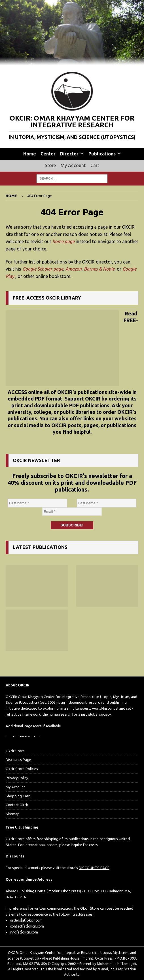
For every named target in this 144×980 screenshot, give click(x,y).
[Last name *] (107, 503)
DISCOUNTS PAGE (94, 868)
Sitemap (13, 814)
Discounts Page (18, 760)
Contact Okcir (17, 805)
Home (30, 154)
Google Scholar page (43, 269)
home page (63, 241)
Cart (95, 165)
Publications (102, 154)
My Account (73, 165)
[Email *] (72, 512)
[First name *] (37, 503)
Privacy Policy (17, 778)
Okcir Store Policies (22, 769)
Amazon (74, 269)
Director (69, 154)
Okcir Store (15, 751)
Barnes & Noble (99, 269)
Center (48, 154)
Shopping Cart (18, 796)
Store (50, 165)
